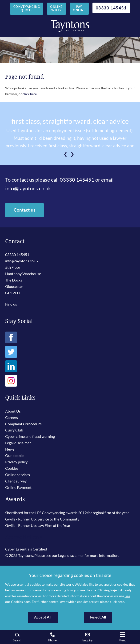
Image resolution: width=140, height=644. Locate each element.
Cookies (12, 468)
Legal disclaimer (18, 443)
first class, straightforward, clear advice (70, 121)
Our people (14, 455)
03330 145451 (111, 8)
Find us (11, 304)
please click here (112, 602)
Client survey (16, 481)
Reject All (98, 617)
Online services (18, 475)
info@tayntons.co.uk (28, 188)
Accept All (43, 617)
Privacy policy (16, 462)
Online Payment (18, 487)
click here (30, 94)
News (10, 449)
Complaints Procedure (23, 424)
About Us (13, 411)
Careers (12, 417)
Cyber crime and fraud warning (30, 436)
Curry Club (14, 430)
